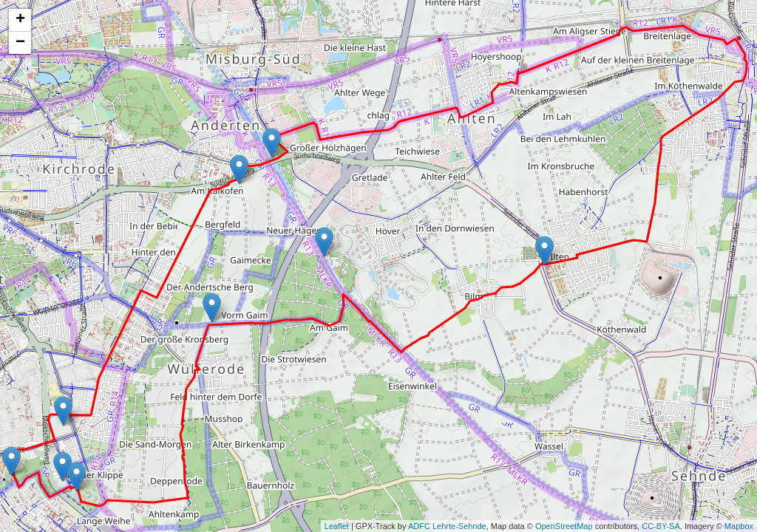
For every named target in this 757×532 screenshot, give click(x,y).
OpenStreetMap (564, 526)
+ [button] (20, 20)
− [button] (20, 43)
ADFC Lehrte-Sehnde (447, 526)
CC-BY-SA (661, 526)
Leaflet (337, 526)
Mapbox (739, 526)
